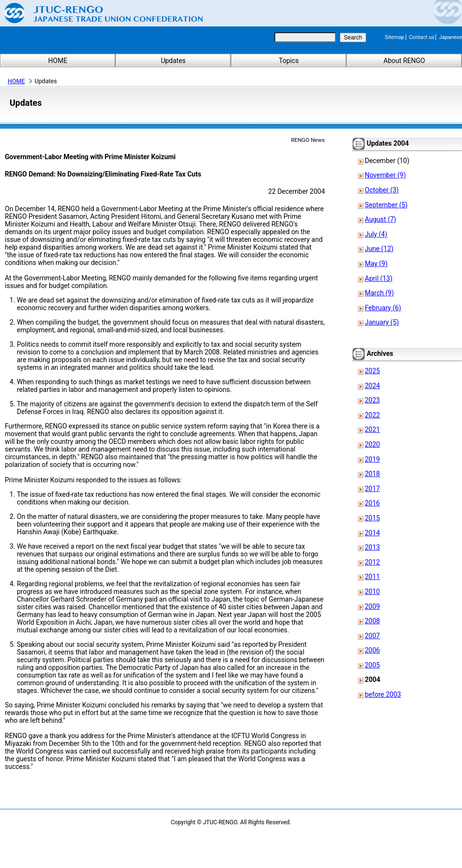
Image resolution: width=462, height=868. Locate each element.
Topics (289, 61)
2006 (372, 650)
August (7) (380, 219)
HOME (58, 61)
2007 (372, 636)
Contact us (422, 37)
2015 (372, 518)
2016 (372, 503)
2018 (372, 474)
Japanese (450, 37)
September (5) (386, 205)
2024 (372, 386)
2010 (372, 591)
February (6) (383, 308)
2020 (372, 444)
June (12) (379, 249)
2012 (372, 562)
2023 (372, 400)
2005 (372, 665)
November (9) (385, 175)
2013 (372, 547)
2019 (372, 459)
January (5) (382, 322)
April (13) (379, 278)
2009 (372, 606)
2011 (372, 577)
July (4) (376, 234)
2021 (372, 429)
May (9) (376, 264)
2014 (372, 533)
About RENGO (404, 61)
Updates (173, 61)
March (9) (379, 293)
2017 (372, 489)
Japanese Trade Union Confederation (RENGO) (96, 13)
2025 (372, 371)
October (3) (382, 190)
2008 (372, 621)
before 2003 (383, 694)
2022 (372, 415)
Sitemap (395, 37)
